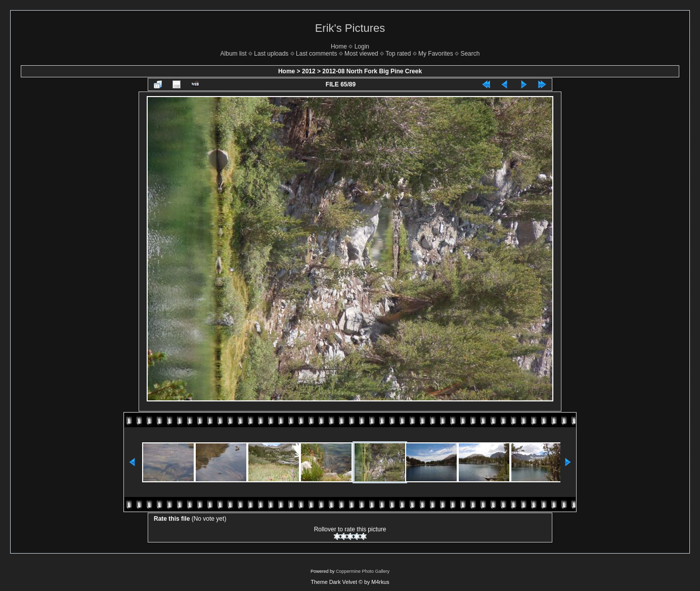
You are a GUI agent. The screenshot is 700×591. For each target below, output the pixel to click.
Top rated (398, 54)
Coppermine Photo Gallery (363, 571)
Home (339, 47)
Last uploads (271, 54)
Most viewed (361, 54)
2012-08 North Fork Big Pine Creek (372, 71)
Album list (234, 54)
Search (470, 54)
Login (362, 47)
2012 (309, 71)
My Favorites (436, 54)
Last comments (316, 54)
